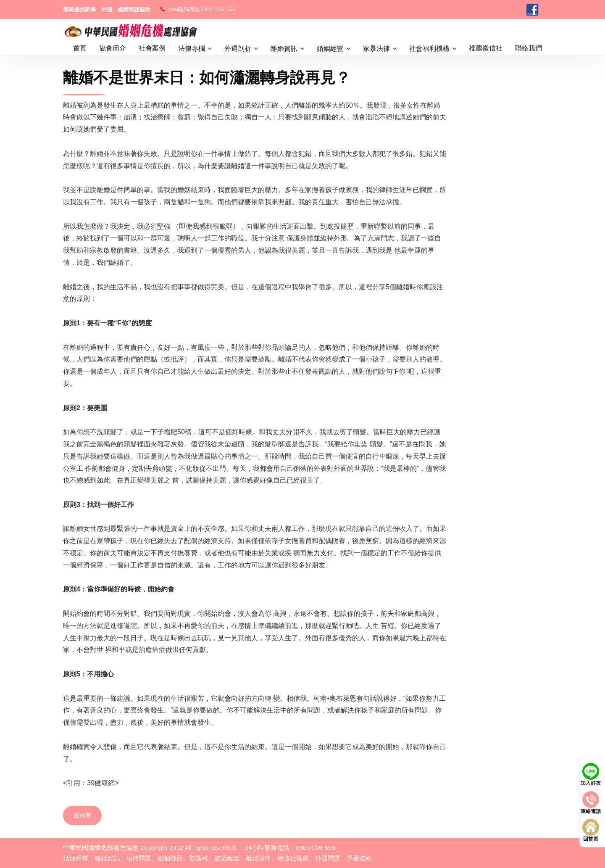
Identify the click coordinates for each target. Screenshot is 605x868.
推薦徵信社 (486, 48)
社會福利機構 (429, 49)
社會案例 (152, 48)
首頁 (80, 48)
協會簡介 (113, 48)
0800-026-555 (218, 9)
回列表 (82, 815)
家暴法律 (376, 49)
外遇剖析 (238, 49)
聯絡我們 (529, 48)
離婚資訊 (284, 49)
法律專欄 (192, 49)
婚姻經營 (330, 49)
